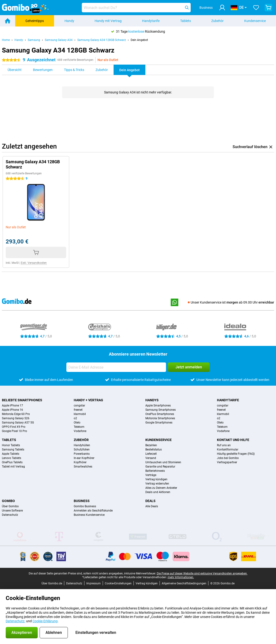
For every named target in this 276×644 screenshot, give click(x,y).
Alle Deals (152, 506)
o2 (75, 418)
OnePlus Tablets (12, 462)
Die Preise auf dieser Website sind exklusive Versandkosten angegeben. (202, 573)
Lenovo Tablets (11, 458)
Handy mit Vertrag (108, 21)
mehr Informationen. (181, 577)
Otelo (77, 423)
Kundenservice (255, 21)
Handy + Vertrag (88, 400)
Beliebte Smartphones (22, 400)
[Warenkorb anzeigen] (268, 8)
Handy (69, 21)
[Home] (8, 21)
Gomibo (8, 501)
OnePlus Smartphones (160, 414)
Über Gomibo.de (52, 583)
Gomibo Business (85, 506)
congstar (79, 406)
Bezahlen (151, 445)
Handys (152, 400)
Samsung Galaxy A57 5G (18, 423)
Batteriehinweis (155, 471)
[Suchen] (187, 8)
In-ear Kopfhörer (84, 458)
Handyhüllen (82, 445)
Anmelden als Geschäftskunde (93, 511)
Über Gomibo (10, 506)
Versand (151, 458)
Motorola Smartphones (160, 418)
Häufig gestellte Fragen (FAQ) (236, 454)
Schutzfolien (82, 450)
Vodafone (80, 431)
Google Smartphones (159, 423)
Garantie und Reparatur (160, 467)
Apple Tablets (11, 454)
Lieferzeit (151, 454)
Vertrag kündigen (156, 479)
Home (6, 40)
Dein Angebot (139, 40)
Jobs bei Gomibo (228, 458)
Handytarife (151, 21)
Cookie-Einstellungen (118, 583)
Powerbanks (82, 454)
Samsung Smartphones (161, 410)
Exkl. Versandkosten (34, 263)
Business (82, 501)
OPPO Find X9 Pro (14, 427)
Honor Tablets (11, 445)
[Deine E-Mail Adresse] (116, 367)
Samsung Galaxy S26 (16, 418)
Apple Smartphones (158, 406)
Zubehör (217, 21)
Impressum (94, 583)
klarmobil (80, 414)
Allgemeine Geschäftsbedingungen (184, 583)
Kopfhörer (80, 462)
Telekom (79, 427)
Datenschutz (10, 515)
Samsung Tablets (13, 450)
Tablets (186, 21)
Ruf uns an (224, 445)
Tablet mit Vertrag (13, 467)
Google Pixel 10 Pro (14, 431)
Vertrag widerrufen (157, 484)
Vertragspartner (227, 462)
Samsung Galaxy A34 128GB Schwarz (102, 40)
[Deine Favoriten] (256, 8)
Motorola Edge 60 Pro (16, 414)
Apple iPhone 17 (12, 406)
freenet (78, 410)
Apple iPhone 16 (12, 410)
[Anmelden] (222, 8)
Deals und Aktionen (158, 492)
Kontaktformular (228, 450)
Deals (150, 501)
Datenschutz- (16, 621)
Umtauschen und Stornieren (163, 462)
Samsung (34, 40)
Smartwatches (83, 467)
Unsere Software (12, 511)
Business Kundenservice (89, 515)
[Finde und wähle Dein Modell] (136, 8)
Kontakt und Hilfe (233, 440)
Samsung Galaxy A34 (59, 40)
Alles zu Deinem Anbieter (161, 488)
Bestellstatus (154, 450)
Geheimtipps (35, 21)
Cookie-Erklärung (45, 621)
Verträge (151, 475)
